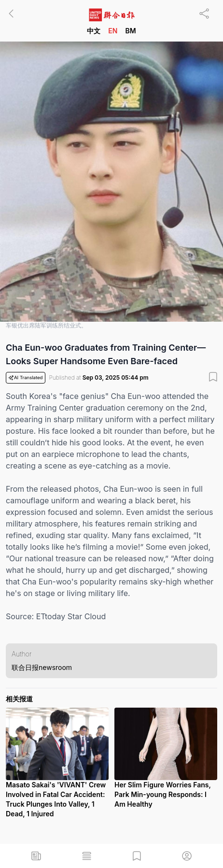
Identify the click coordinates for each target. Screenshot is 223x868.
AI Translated (26, 378)
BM (130, 31)
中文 (94, 31)
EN (113, 31)
